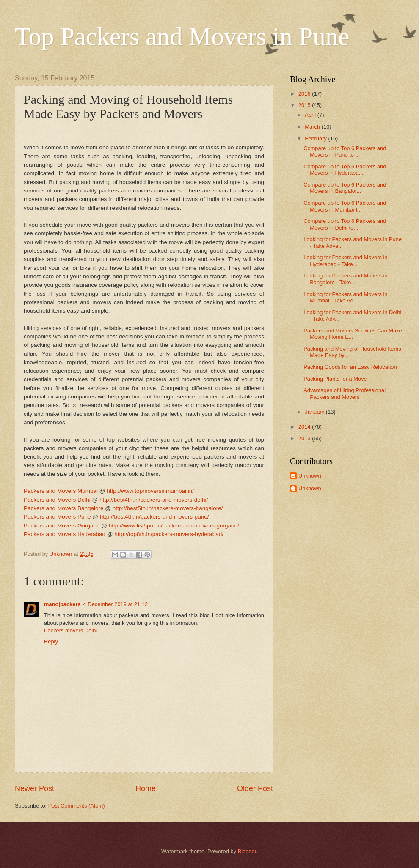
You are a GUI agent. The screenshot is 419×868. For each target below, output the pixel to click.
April (311, 115)
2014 (305, 427)
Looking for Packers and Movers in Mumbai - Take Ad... (345, 297)
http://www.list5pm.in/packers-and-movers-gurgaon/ (174, 526)
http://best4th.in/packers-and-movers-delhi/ (154, 500)
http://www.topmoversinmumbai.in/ (150, 491)
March (313, 127)
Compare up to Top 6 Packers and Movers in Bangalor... (345, 188)
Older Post (255, 788)
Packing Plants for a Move (335, 379)
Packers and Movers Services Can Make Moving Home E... (353, 334)
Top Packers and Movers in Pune (182, 36)
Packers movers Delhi (70, 630)
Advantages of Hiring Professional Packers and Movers (345, 393)
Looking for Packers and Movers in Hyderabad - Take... (345, 261)
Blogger (247, 851)
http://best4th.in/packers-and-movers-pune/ (154, 517)
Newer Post (34, 788)
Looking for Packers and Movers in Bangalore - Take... (345, 279)
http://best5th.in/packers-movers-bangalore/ (168, 508)
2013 (305, 438)
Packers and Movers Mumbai (61, 491)
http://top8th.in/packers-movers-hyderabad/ (169, 534)
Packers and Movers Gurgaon (62, 526)
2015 (305, 105)
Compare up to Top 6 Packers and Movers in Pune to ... (345, 151)
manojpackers (62, 604)
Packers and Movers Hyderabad (65, 534)
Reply (51, 641)
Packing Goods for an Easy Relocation (350, 367)
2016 (305, 94)
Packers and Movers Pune (57, 517)
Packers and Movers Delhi (57, 500)
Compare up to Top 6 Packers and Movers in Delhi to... (345, 224)
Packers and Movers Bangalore (64, 508)
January (315, 412)
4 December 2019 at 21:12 (116, 604)
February (316, 139)
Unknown (310, 476)
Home (146, 788)
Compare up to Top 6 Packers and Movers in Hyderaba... (345, 170)
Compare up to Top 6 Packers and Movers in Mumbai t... (345, 206)
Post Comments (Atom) (77, 806)
